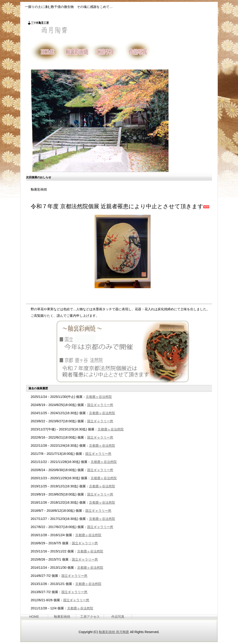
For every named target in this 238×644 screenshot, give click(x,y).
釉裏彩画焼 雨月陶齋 (114, 632)
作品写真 (138, 52)
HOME (45, 52)
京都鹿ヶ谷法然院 (99, 397)
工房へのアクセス (107, 52)
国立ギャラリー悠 (100, 405)
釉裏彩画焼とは (76, 52)
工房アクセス (90, 617)
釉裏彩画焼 (62, 617)
